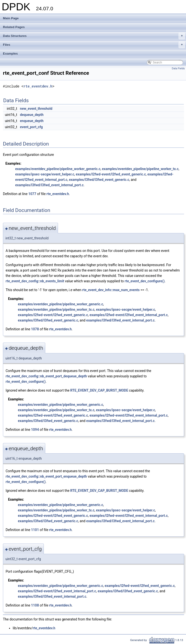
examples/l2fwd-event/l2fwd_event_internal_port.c (129, 315)
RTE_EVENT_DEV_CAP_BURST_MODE (99, 390)
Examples (10, 54)
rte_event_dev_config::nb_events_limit (35, 281)
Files (94, 45)
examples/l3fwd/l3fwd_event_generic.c (99, 180)
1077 (32, 194)
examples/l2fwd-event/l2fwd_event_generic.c (111, 174)
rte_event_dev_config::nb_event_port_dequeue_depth (46, 376)
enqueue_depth (32, 121)
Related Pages (14, 27)
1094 (35, 430)
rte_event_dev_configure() (145, 281)
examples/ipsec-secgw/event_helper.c (45, 174)
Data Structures (94, 36)
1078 (35, 329)
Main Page (11, 18)
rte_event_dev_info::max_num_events (111, 290)
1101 (35, 530)
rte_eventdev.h (38, 86)
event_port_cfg (31, 127)
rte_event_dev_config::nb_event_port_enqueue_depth (46, 476)
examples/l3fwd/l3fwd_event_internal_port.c (49, 185)
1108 (35, 605)
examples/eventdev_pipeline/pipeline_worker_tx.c (140, 169)
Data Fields (178, 68)
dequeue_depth (32, 115)
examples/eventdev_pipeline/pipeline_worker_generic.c (58, 169)
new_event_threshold (36, 109)
